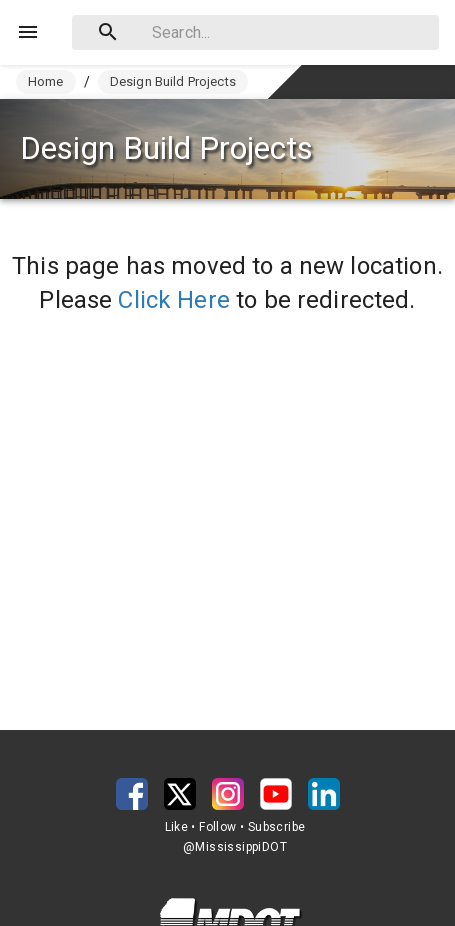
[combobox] (255, 32)
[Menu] (28, 32)
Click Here (174, 300)
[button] (132, 794)
